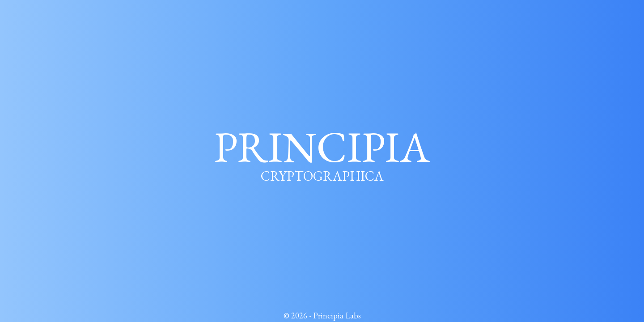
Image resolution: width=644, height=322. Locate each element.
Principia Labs (337, 316)
